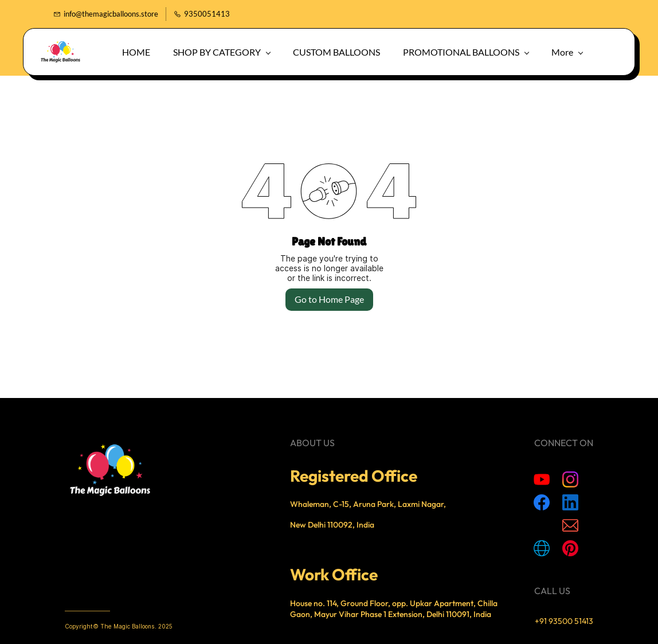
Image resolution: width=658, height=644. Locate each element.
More (543, 52)
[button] (585, 52)
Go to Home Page (329, 299)
